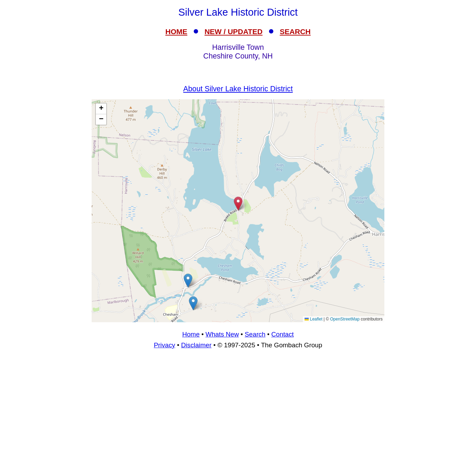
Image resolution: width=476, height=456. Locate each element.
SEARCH (295, 32)
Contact (283, 334)
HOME (176, 32)
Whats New (222, 334)
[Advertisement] (238, 405)
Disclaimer (196, 345)
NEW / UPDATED (233, 32)
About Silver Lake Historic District (238, 89)
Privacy (164, 345)
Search (255, 334)
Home (191, 334)
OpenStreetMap (345, 319)
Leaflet (313, 319)
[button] (193, 303)
